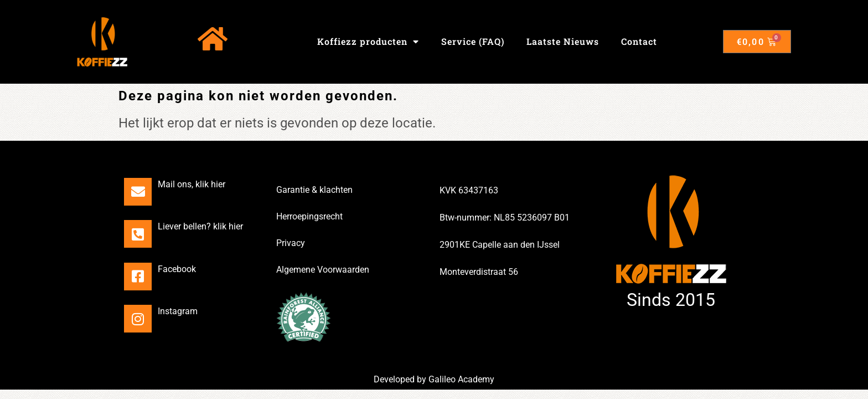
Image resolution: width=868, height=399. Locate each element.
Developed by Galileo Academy (434, 379)
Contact (639, 41)
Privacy (291, 243)
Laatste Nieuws (563, 41)
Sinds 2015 (671, 300)
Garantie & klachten (314, 190)
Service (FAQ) (473, 41)
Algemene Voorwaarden (323, 270)
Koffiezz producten (368, 42)
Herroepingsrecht (309, 216)
